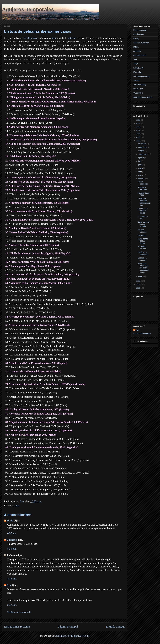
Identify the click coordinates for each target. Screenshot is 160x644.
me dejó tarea (31, 38)
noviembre (143, 147)
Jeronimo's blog (140, 85)
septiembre (143, 154)
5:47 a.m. (12, 605)
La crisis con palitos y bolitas (143, 211)
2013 (138, 127)
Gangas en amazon (142, 259)
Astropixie (137, 51)
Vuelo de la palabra (141, 43)
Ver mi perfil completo (142, 334)
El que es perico (140, 30)
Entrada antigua (116, 626)
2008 (138, 281)
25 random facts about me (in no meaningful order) (143, 268)
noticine (72, 38)
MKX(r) (136, 38)
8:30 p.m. (12, 549)
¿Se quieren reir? (143, 217)
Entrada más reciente (17, 626)
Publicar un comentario (19, 612)
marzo (141, 175)
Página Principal (68, 626)
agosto (141, 158)
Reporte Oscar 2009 (144, 194)
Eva (9, 585)
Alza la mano (139, 34)
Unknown (12, 540)
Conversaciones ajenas (143, 97)
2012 (138, 130)
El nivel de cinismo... (143, 248)
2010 (138, 137)
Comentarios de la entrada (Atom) (72, 636)
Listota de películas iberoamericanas (144, 202)
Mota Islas (137, 72)
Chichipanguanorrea (141, 76)
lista (54, 38)
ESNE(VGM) (138, 68)
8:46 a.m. (12, 579)
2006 (138, 288)
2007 (138, 284)
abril (140, 172)
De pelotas (142, 235)
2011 (138, 134)
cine (17, 505)
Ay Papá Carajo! (140, 55)
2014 (138, 123)
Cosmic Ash (138, 89)
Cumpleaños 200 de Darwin (143, 241)
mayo (141, 168)
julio (140, 161)
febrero (141, 179)
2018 (138, 120)
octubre (142, 151)
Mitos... (136, 47)
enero (141, 277)
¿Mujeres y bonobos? (143, 253)
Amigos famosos (142, 231)
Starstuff (137, 80)
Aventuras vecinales (143, 188)
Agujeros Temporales (28, 9)
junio (140, 165)
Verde (10, 521)
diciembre (142, 144)
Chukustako (138, 93)
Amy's (136, 64)
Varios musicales (143, 183)
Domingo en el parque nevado (144, 224)
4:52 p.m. (12, 533)
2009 (138, 141)
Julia (135, 59)
